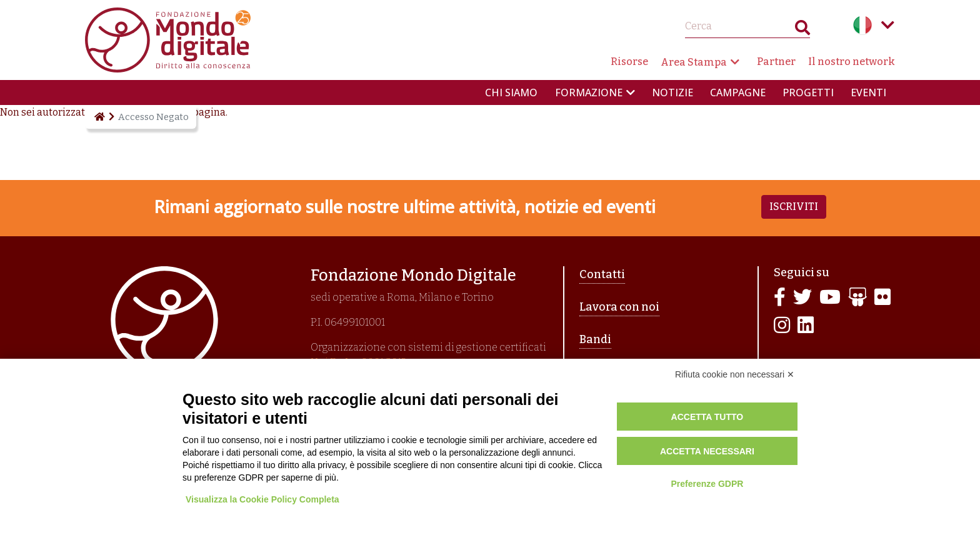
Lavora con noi (619, 307)
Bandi (595, 339)
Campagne (738, 92)
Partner (776, 62)
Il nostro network (852, 62)
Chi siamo (511, 92)
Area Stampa (694, 62)
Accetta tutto (707, 417)
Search (802, 30)
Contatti (602, 274)
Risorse (629, 62)
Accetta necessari (707, 451)
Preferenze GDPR (707, 484)
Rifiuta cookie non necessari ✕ (735, 374)
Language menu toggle (887, 25)
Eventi (868, 92)
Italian (862, 25)
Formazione (589, 92)
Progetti (808, 92)
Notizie (672, 92)
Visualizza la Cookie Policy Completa (262, 499)
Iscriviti (794, 207)
